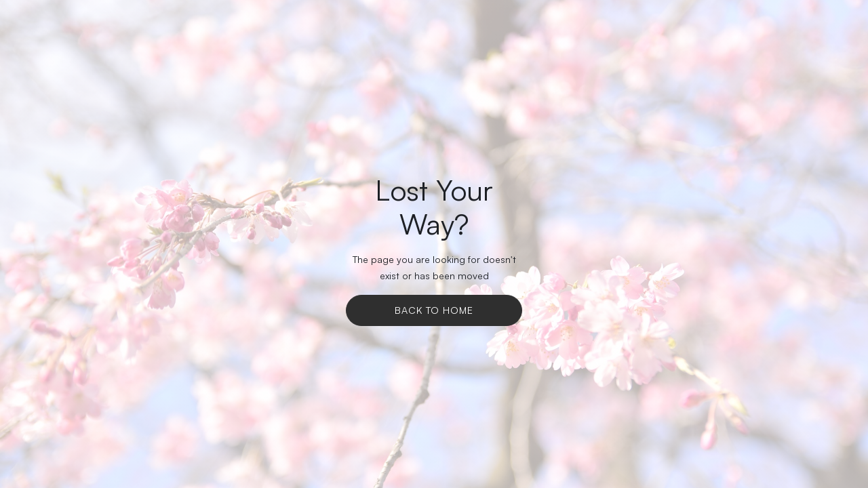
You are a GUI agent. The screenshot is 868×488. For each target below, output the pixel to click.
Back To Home (434, 310)
